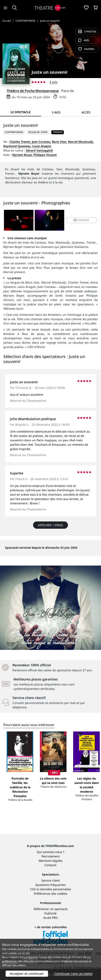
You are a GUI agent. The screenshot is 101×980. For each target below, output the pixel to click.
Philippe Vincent (45, 155)
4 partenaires (30, 957)
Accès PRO (50, 918)
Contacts (50, 865)
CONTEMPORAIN (14, 132)
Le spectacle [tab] (21, 112)
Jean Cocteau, (41, 142)
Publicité (50, 913)
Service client (51, 880)
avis (84, 40)
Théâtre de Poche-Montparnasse (33, 91)
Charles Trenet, (20, 142)
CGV (33, 889)
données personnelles (56, 889)
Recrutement (51, 856)
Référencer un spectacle (51, 909)
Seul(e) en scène (38, 132)
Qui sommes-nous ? (50, 852)
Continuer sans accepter (74, 974)
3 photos (87, 32)
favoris (86, 49)
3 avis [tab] (56, 112)
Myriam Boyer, (22, 155)
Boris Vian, (60, 142)
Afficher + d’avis (50, 525)
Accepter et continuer (27, 974)
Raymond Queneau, (17, 146)
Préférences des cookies (51, 894)
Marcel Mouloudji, (81, 142)
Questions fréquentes (50, 885)
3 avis (53, 82)
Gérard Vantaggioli (39, 150)
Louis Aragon (42, 146)
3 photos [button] (81, 220)
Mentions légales (51, 861)
